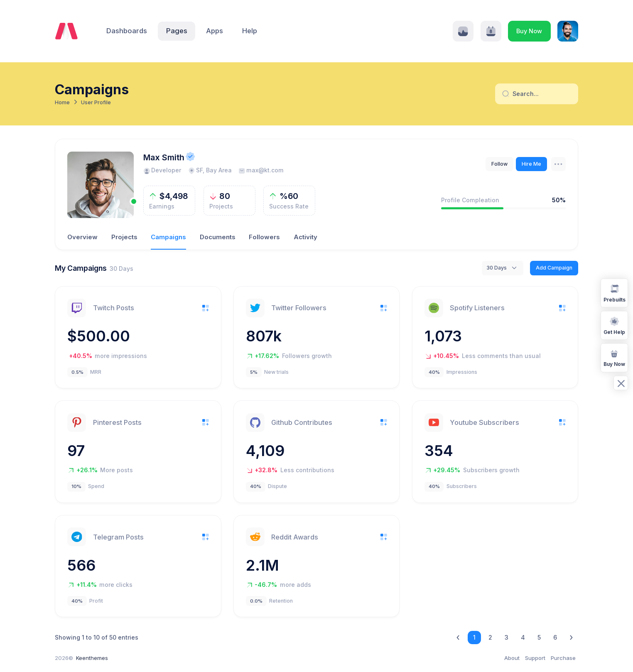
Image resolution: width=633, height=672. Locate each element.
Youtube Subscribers (485, 422)
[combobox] (503, 268)
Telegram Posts (118, 537)
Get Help (614, 325)
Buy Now (529, 31)
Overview (82, 237)
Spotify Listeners (477, 308)
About (512, 658)
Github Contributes (302, 422)
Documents (218, 237)
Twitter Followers (299, 308)
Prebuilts (615, 293)
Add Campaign (554, 268)
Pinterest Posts (117, 422)
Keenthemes (92, 658)
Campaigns (168, 237)
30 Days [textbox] (497, 268)
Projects (124, 237)
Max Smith (164, 157)
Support (535, 658)
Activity (305, 237)
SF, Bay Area (210, 170)
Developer (162, 170)
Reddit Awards (295, 537)
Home (62, 102)
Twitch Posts (114, 308)
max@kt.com (261, 170)
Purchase (563, 658)
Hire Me (531, 164)
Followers (264, 237)
